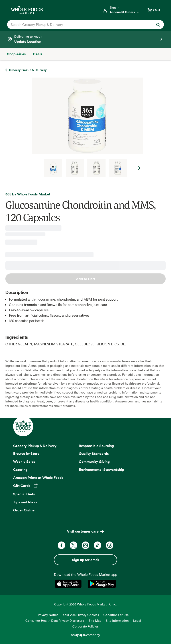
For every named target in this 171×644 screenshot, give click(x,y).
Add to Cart (85, 279)
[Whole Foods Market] (27, 10)
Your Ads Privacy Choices (81, 615)
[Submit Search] (158, 25)
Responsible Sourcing (96, 446)
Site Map (95, 620)
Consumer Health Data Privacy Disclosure (55, 620)
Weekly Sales (24, 461)
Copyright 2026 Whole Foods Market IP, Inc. (85, 604)
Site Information (117, 620)
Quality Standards (94, 453)
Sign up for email (85, 560)
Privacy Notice (48, 615)
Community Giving (94, 461)
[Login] (121, 10)
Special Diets (24, 494)
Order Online (24, 510)
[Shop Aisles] (16, 54)
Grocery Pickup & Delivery (35, 446)
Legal (137, 620)
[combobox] (78, 25)
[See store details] (85, 39)
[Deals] (37, 54)
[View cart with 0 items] (154, 10)
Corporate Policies (85, 626)
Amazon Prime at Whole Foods (38, 478)
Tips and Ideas (25, 502)
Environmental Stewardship (101, 470)
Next (139, 168)
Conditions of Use (116, 615)
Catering (20, 470)
